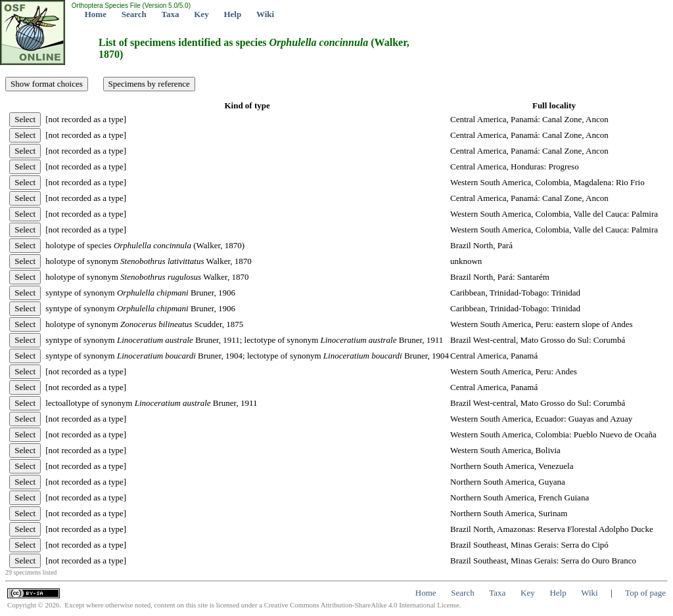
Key (201, 14)
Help (232, 14)
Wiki (265, 14)
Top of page (645, 593)
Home (96, 14)
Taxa (171, 14)
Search (134, 14)
